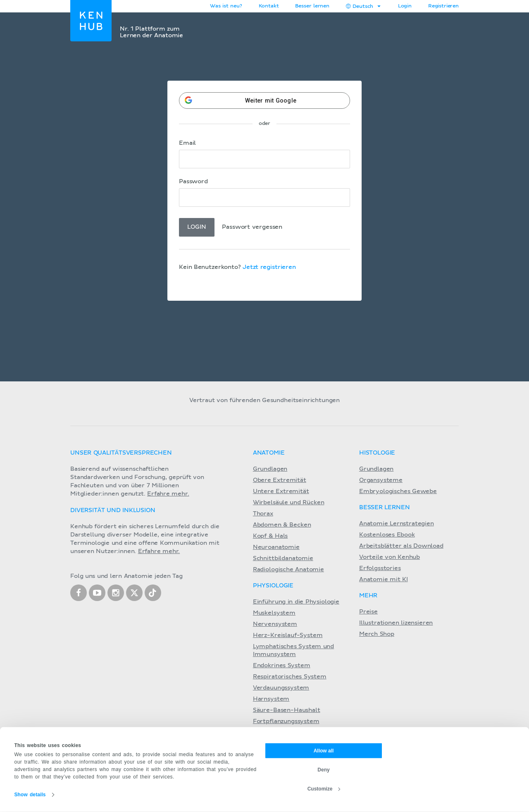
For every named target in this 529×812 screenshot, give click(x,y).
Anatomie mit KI (384, 580)
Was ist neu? (226, 6)
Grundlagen (270, 469)
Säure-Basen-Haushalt (287, 710)
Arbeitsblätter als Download (401, 546)
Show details (30, 795)
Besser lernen (312, 6)
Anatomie (269, 453)
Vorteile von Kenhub (390, 557)
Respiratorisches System (290, 677)
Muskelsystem (274, 613)
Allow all (324, 750)
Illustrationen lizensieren (396, 623)
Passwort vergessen (252, 227)
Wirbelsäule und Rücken (289, 503)
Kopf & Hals (270, 536)
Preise (368, 612)
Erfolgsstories (380, 568)
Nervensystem (275, 624)
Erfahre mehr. (168, 494)
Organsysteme (381, 480)
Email (187, 143)
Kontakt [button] (269, 6)
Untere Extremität (281, 491)
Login (405, 6)
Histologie (377, 453)
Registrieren (443, 6)
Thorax (263, 514)
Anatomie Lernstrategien (397, 524)
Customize (324, 788)
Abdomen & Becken (282, 525)
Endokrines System (282, 666)
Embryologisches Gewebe (398, 491)
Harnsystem (271, 699)
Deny (323, 769)
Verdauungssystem (281, 688)
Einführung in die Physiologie (296, 602)
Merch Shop (377, 634)
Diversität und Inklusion (113, 510)
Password (193, 182)
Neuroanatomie (276, 547)
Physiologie (273, 586)
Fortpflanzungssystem (286, 721)
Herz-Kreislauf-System (288, 635)
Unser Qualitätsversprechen (121, 453)
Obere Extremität (280, 480)
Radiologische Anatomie (288, 570)
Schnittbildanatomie (283, 558)
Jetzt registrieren (269, 267)
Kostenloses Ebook (387, 535)
